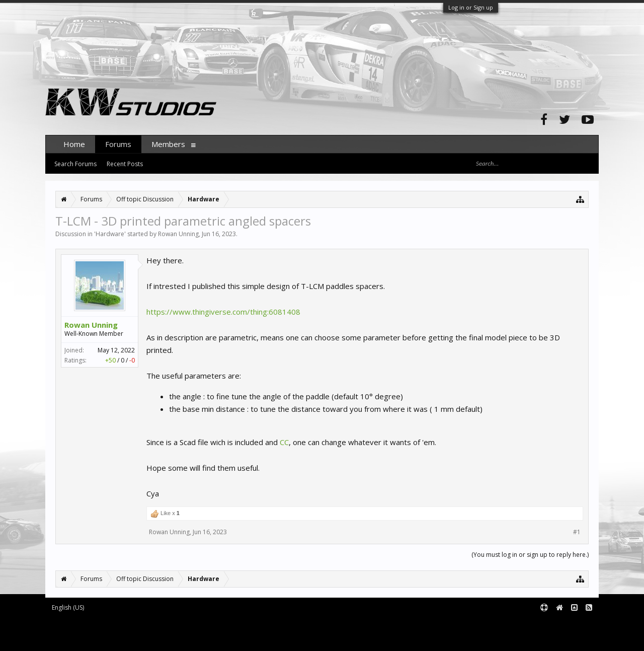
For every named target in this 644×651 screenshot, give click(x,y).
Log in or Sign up (471, 7)
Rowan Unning (178, 234)
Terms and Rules (574, 624)
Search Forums (75, 164)
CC (284, 442)
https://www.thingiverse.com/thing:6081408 (223, 312)
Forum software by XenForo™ (129, 624)
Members (168, 144)
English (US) (68, 607)
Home (74, 144)
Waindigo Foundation (180, 632)
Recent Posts (125, 164)
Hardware (110, 234)
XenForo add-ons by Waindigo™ (90, 632)
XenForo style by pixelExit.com (131, 639)
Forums (118, 144)
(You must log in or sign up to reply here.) (530, 555)
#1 (577, 532)
